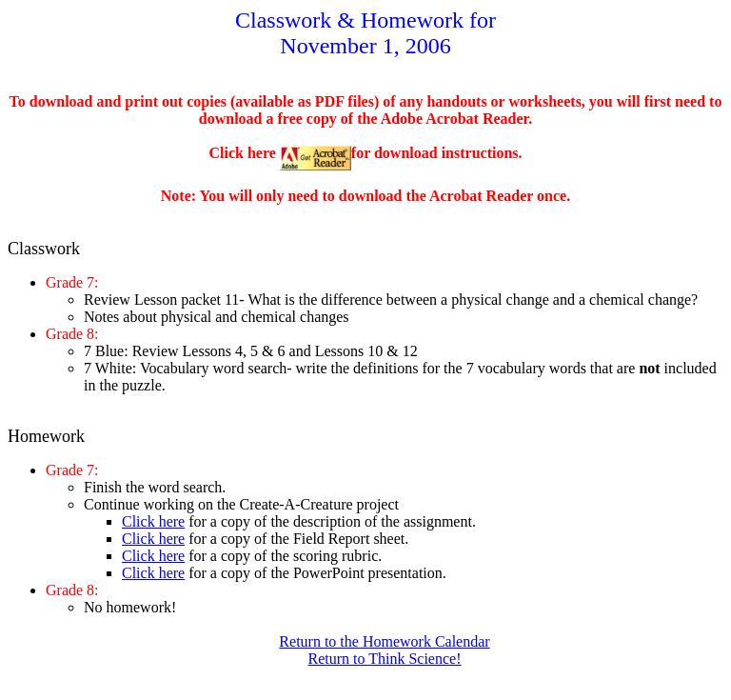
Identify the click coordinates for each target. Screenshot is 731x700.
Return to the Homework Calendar (384, 641)
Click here (153, 521)
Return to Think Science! (385, 659)
